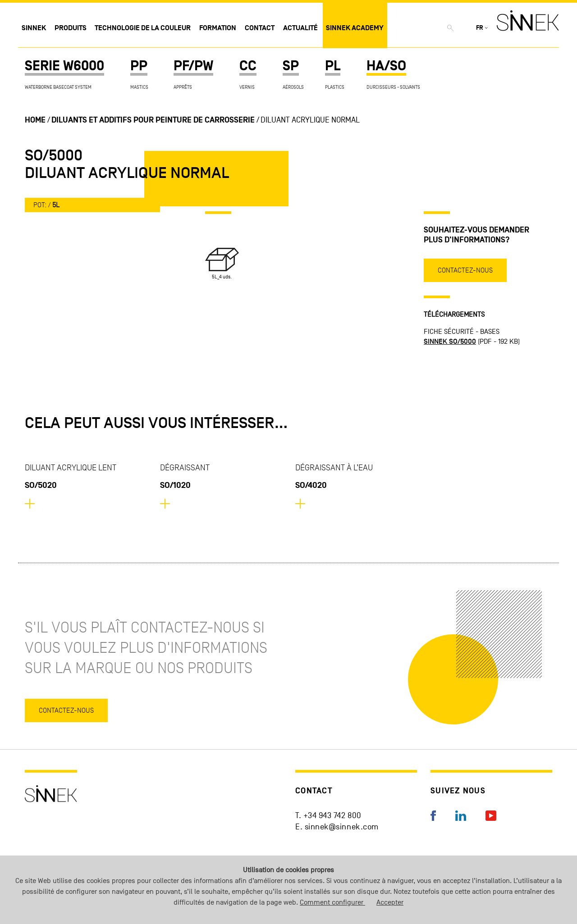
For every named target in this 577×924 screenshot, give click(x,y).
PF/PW (193, 66)
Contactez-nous (465, 270)
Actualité (300, 28)
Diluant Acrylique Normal (310, 120)
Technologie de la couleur (143, 28)
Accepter (390, 902)
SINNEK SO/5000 (450, 341)
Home (35, 120)
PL (333, 66)
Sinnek (34, 28)
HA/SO (386, 66)
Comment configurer (332, 902)
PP (139, 66)
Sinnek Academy (355, 28)
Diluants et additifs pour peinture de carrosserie (153, 120)
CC (248, 66)
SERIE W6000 (64, 66)
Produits (71, 28)
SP (291, 66)
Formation (218, 28)
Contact (260, 28)
